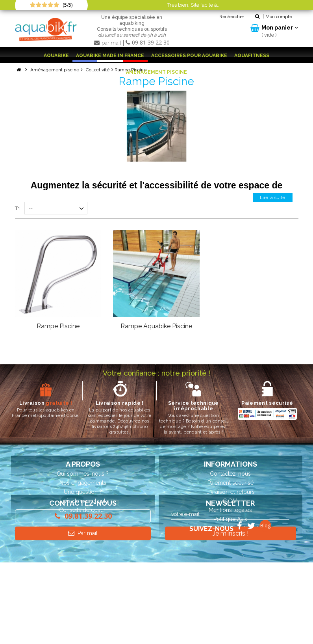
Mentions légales (230, 510)
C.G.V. (230, 501)
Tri (18, 208)
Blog (265, 607)
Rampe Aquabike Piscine (156, 326)
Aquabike (56, 56)
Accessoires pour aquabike (189, 56)
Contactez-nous (230, 473)
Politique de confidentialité (231, 528)
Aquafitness (252, 56)
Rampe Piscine (58, 326)
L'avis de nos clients (83, 501)
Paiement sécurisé (231, 482)
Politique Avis (230, 519)
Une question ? (83, 491)
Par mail (83, 588)
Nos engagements (83, 482)
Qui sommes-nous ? (83, 473)
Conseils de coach (83, 510)
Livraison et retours (231, 491)
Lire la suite (272, 197)
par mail (108, 43)
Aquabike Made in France (110, 56)
